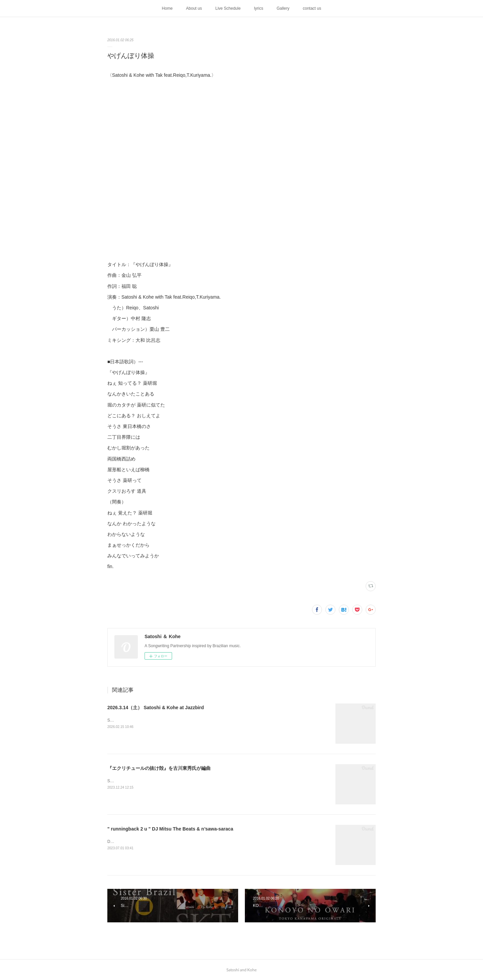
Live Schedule (228, 8)
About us (194, 8)
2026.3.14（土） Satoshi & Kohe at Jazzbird (156, 708)
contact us (312, 8)
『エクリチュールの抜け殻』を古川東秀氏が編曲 (159, 768)
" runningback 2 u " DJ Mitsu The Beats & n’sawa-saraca (170, 829)
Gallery (283, 8)
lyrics (258, 8)
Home (167, 8)
